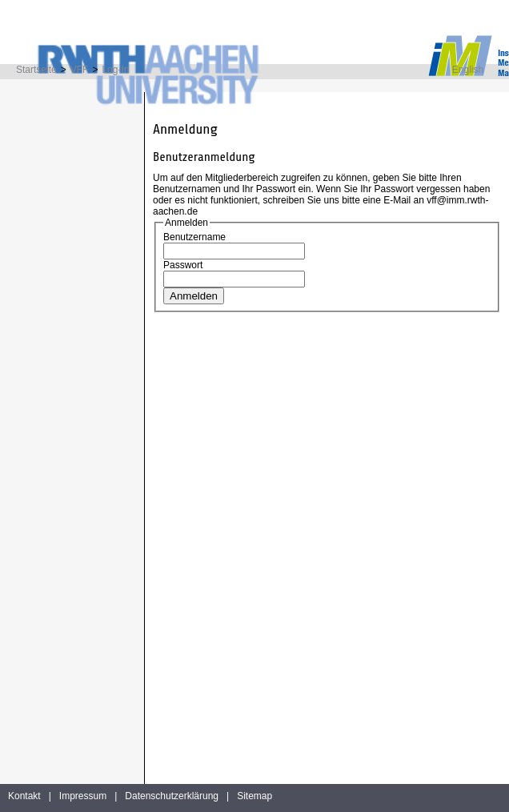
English (468, 70)
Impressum (83, 796)
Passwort (183, 265)
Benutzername (194, 237)
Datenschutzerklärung (172, 796)
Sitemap (254, 796)
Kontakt (24, 796)
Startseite (36, 70)
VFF (80, 70)
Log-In (115, 70)
